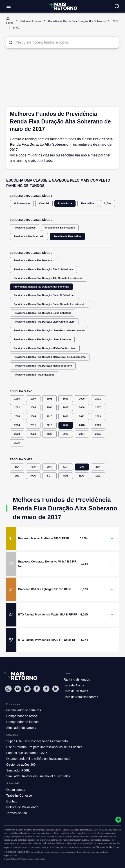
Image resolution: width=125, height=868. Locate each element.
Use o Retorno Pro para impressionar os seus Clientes (44, 747)
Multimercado (22, 203)
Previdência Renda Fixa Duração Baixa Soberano (43, 313)
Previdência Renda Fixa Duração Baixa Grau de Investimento (50, 304)
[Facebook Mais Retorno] (37, 689)
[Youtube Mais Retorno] (18, 689)
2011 (66, 416)
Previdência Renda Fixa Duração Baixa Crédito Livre (45, 295)
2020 (17, 434)
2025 (98, 434)
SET (49, 476)
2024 (82, 434)
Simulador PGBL (18, 770)
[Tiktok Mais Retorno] (46, 689)
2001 (98, 399)
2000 (82, 399)
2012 (82, 416)
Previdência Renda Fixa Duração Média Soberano (43, 366)
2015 (33, 425)
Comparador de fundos (22, 722)
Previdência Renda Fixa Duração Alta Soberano (41, 287)
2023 (66, 434)
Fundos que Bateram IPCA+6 (27, 753)
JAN (17, 467)
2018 (82, 425)
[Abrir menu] (9, 6)
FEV (33, 467)
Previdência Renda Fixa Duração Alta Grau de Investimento (49, 278)
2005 (66, 408)
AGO (33, 476)
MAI (82, 467)
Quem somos (16, 790)
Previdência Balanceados (60, 228)
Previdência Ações (25, 228)
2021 (33, 434)
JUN (98, 467)
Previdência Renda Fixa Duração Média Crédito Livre (45, 348)
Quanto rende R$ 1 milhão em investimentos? (38, 759)
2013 (98, 416)
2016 (49, 425)
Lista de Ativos (74, 685)
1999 (66, 399)
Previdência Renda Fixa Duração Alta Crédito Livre (44, 269)
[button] (62, 539)
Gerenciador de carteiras (24, 710)
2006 (82, 408)
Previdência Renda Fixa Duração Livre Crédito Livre (44, 322)
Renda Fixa (88, 203)
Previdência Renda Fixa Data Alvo (34, 260)
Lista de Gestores (76, 691)
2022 (49, 434)
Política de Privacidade (22, 807)
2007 (98, 408)
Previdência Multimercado (29, 236)
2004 (49, 408)
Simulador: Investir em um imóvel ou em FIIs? (38, 776)
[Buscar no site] (117, 6)
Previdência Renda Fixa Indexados (34, 375)
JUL (17, 476)
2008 (17, 416)
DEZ (98, 476)
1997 (33, 399)
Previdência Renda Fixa (67, 236)
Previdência (65, 203)
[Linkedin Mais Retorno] (56, 689)
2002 (17, 408)
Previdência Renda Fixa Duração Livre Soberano (42, 340)
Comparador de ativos (22, 716)
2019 (98, 425)
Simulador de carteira (21, 728)
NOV (82, 476)
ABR (66, 467)
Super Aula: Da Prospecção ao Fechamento (37, 741)
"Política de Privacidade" (17, 852)
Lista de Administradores (81, 697)
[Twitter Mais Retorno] (27, 689)
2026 (17, 443)
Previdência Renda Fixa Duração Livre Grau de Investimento (49, 331)
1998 (49, 399)
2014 (17, 425)
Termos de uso (17, 813)
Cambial (44, 203)
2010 (49, 416)
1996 (17, 399)
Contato (12, 801)
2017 (66, 425)
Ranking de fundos (77, 679)
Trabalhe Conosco (19, 795)
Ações (108, 203)
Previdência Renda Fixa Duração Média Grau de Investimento (50, 357)
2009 (33, 416)
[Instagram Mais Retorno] (8, 689)
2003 (33, 408)
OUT (66, 476)
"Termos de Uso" (105, 847)
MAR (49, 467)
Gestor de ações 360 (21, 765)
